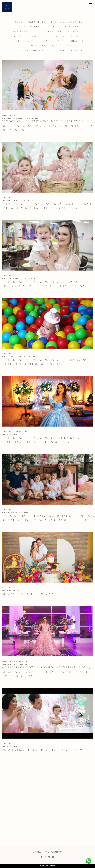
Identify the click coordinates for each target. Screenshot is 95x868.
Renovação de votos (59, 46)
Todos (17, 22)
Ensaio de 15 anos (69, 51)
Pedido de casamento (66, 27)
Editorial (76, 31)
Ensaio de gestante (67, 22)
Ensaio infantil (24, 41)
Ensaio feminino (49, 31)
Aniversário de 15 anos (31, 51)
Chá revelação (54, 41)
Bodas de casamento (64, 36)
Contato (57, 852)
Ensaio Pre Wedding (28, 27)
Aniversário (21, 31)
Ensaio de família (28, 36)
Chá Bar (78, 41)
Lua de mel (28, 46)
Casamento (37, 22)
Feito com (47, 866)
